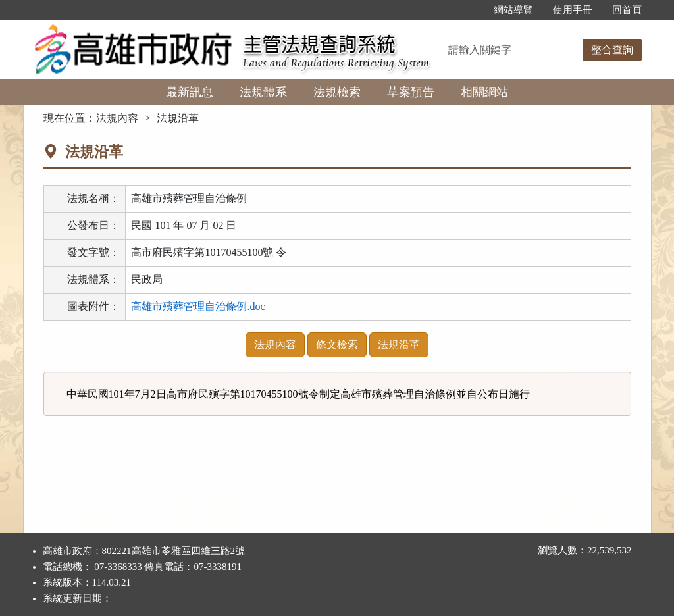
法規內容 (117, 118)
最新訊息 (190, 92)
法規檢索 (337, 92)
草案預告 (411, 92)
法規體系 (263, 92)
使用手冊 (573, 10)
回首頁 (627, 10)
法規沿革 (399, 345)
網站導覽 (513, 10)
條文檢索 (337, 345)
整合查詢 (612, 50)
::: (470, 10)
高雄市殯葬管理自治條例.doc (198, 306)
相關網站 (484, 92)
